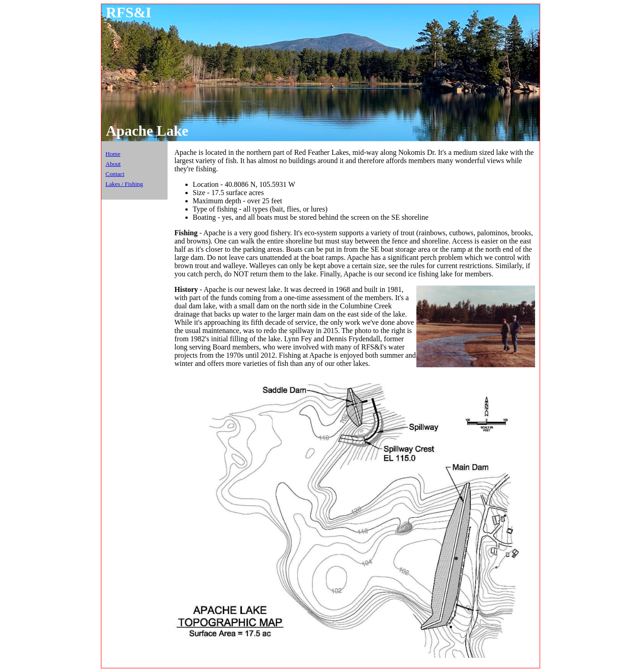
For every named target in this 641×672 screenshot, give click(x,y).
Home (113, 154)
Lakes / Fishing (124, 184)
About (113, 164)
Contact (115, 174)
